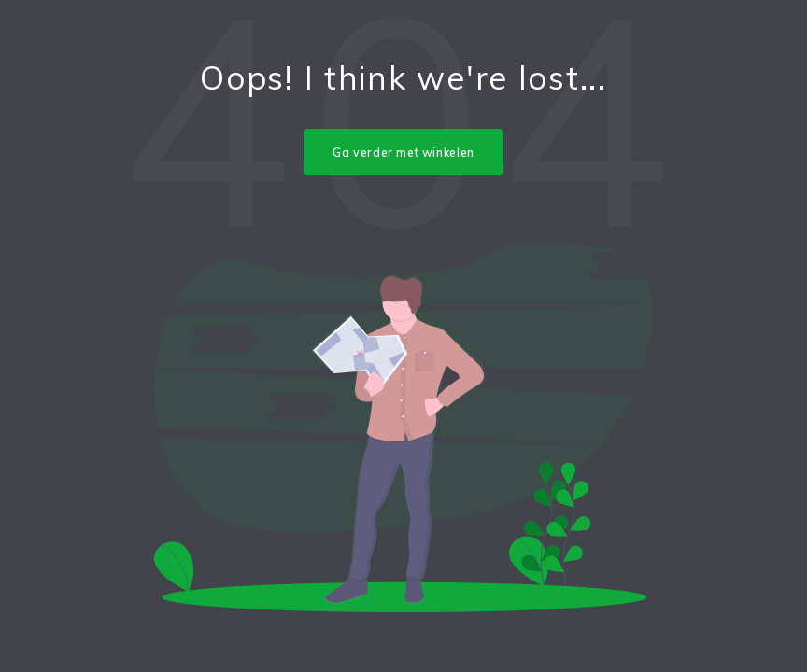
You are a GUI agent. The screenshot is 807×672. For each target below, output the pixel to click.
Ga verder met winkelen (403, 153)
